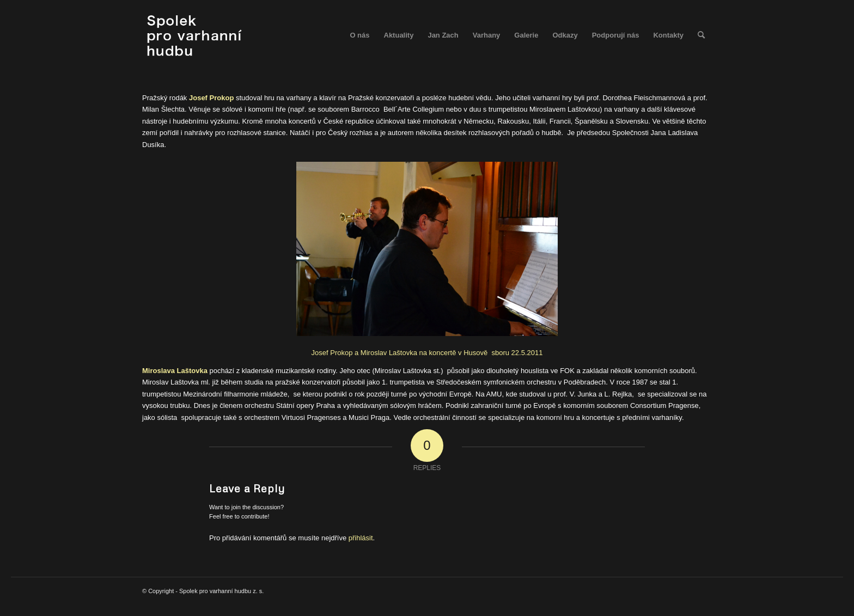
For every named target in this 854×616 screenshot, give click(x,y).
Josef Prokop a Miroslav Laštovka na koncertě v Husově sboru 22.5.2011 (504, 257)
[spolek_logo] (196, 35)
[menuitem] (359, 35)
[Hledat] (701, 35)
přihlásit (361, 538)
